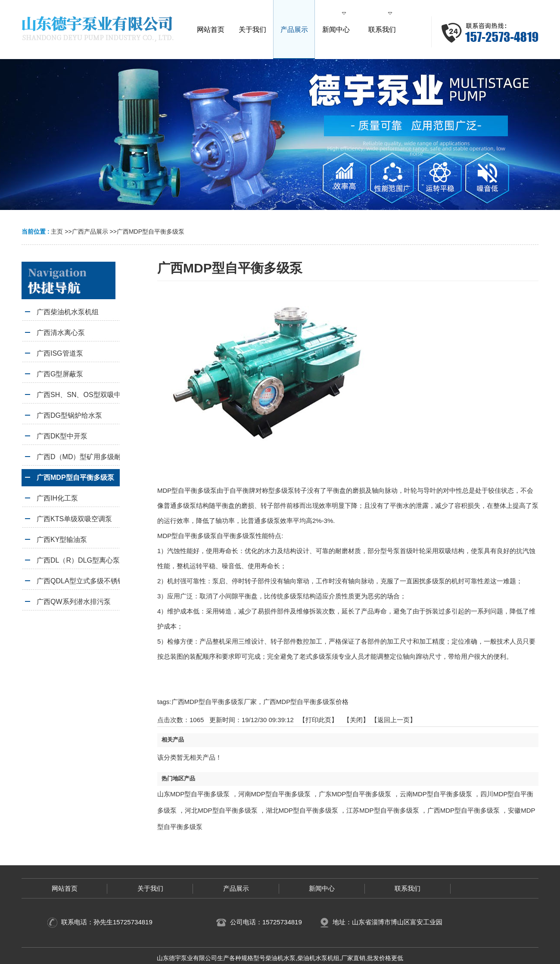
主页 (57, 232)
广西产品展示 (90, 232)
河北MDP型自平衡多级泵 (221, 810)
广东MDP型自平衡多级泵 (355, 794)
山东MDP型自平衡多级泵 (193, 794)
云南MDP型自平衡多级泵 (436, 794)
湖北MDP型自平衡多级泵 (302, 810)
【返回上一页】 (394, 720)
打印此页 (318, 720)
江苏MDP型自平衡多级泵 (383, 810)
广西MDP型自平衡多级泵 (151, 232)
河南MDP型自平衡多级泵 (274, 794)
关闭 (356, 720)
